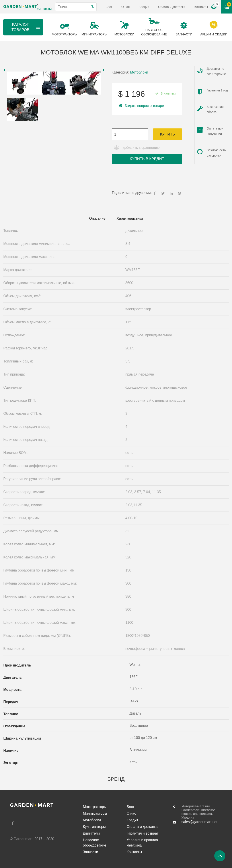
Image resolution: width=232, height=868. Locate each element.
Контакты (201, 7)
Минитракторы (95, 813)
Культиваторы (94, 827)
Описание (97, 218)
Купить (167, 134)
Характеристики (130, 218)
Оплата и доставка (172, 7)
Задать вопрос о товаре (144, 106)
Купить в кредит (147, 159)
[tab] (97, 219)
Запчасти (91, 852)
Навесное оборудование (95, 843)
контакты (44, 9)
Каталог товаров (26, 27)
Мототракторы (95, 807)
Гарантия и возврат (142, 833)
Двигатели (91, 833)
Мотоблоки (139, 72)
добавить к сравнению (141, 148)
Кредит (144, 7)
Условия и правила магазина (142, 843)
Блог (109, 7)
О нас (126, 7)
